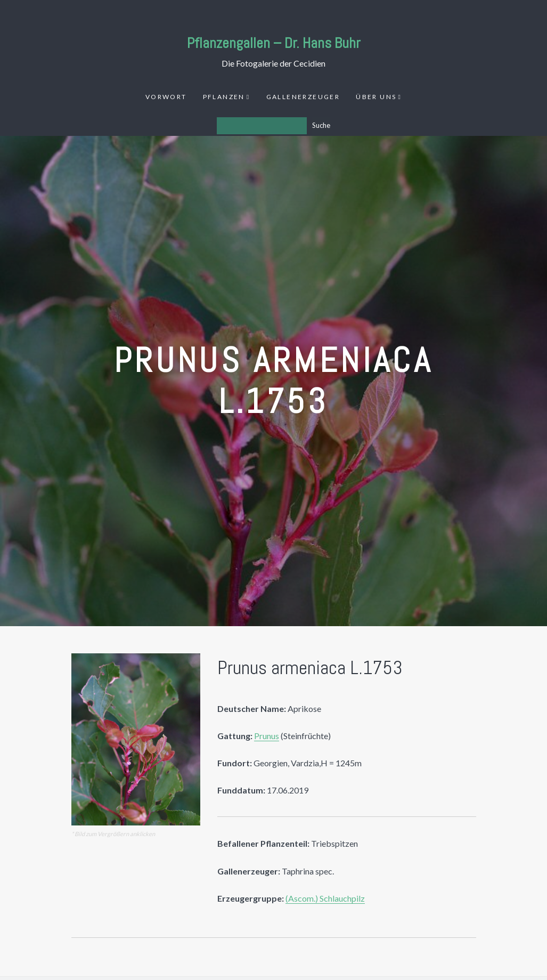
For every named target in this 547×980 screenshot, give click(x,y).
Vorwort (166, 97)
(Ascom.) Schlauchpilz (325, 898)
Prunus (267, 736)
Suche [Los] (321, 125)
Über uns (376, 97)
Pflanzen (224, 97)
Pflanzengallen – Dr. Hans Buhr (274, 43)
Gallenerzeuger (303, 97)
